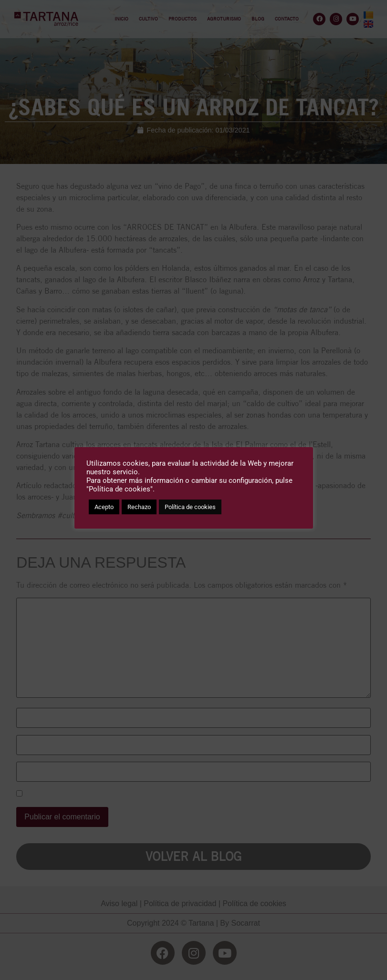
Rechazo (139, 507)
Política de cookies (190, 507)
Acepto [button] (104, 507)
